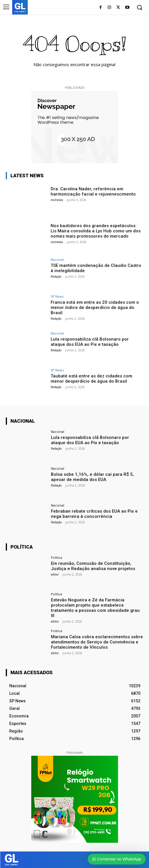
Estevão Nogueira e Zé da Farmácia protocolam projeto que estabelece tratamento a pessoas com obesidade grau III (95, 608)
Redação (56, 276)
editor (55, 574)
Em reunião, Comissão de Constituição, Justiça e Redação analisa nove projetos (93, 566)
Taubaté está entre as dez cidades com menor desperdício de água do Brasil (91, 379)
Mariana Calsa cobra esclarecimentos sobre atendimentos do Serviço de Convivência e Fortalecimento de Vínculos (97, 642)
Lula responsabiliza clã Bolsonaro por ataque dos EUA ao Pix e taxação (90, 342)
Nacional (57, 260)
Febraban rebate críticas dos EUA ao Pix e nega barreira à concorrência (94, 514)
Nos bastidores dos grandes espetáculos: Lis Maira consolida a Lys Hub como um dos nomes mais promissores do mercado (96, 231)
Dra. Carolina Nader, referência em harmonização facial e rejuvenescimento (94, 191)
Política (57, 557)
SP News (57, 296)
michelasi (57, 200)
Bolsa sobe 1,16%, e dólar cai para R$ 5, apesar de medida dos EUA (92, 477)
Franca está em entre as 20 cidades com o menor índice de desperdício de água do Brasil (95, 308)
